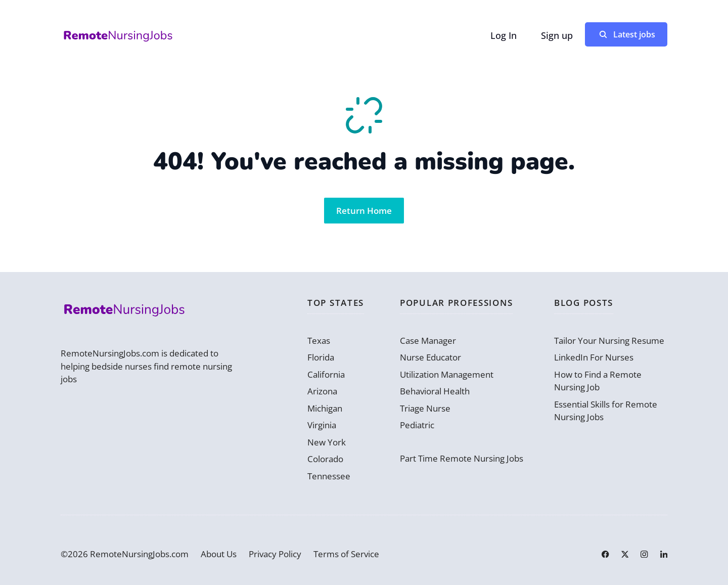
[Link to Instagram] (644, 554)
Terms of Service (346, 554)
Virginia (322, 425)
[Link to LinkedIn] (664, 554)
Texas (319, 341)
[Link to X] (625, 554)
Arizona (322, 391)
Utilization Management (447, 374)
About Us (219, 554)
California (326, 374)
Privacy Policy (275, 554)
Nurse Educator (430, 357)
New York (327, 442)
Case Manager (428, 341)
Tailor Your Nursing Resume (609, 341)
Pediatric (417, 425)
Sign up (557, 35)
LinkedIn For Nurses (594, 357)
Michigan (325, 408)
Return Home (364, 211)
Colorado (325, 459)
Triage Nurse (425, 408)
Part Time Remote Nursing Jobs (462, 458)
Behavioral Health (435, 391)
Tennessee (329, 476)
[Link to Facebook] (605, 554)
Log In (504, 35)
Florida (321, 357)
